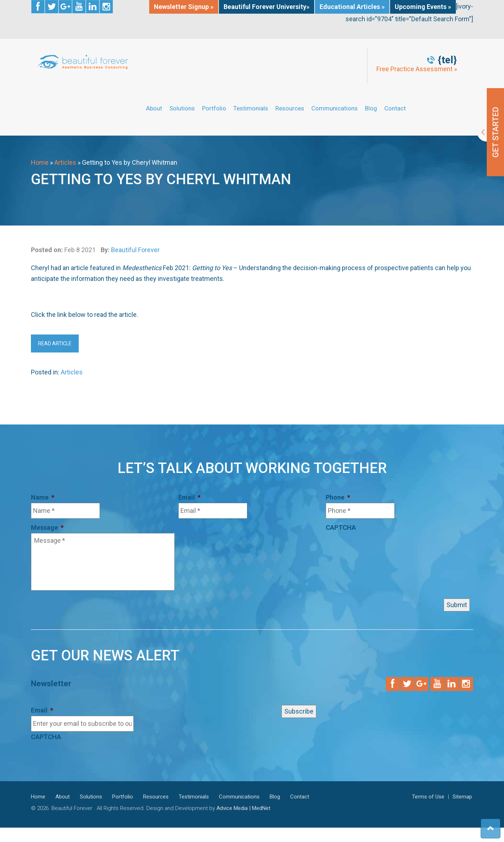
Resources (290, 108)
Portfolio (214, 108)
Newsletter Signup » (184, 7)
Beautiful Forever (135, 250)
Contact (395, 108)
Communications (335, 108)
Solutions (182, 108)
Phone (338, 497)
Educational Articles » (352, 7)
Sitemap (462, 797)
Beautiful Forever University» (267, 7)
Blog (371, 108)
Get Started (491, 132)
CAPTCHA (341, 527)
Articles (65, 162)
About (154, 108)
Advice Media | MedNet (243, 808)
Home (40, 162)
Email (189, 497)
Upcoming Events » (423, 7)
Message (47, 527)
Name (43, 497)
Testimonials (251, 108)
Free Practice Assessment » (417, 69)
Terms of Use (428, 797)
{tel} (447, 60)
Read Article (55, 343)
